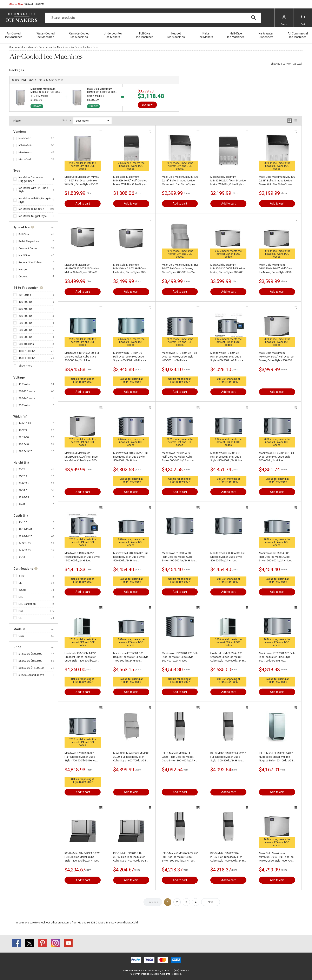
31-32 (22, 557)
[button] (27, 4)
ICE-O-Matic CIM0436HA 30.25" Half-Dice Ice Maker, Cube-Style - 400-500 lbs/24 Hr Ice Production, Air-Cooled (131, 857)
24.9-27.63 (25, 550)
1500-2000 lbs (27, 358)
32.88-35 (24, 497)
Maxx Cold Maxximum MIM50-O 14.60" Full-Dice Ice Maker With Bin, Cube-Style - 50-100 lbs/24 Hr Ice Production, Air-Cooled (82, 181)
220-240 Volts (27, 398)
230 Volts (24, 405)
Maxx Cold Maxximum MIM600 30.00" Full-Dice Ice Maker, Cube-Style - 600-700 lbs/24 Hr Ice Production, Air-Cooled (131, 757)
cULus (22, 590)
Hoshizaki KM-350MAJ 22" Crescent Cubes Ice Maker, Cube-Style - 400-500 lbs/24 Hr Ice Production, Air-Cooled (82, 657)
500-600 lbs (25, 323)
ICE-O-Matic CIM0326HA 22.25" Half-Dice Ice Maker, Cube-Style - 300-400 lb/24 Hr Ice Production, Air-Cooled (179, 757)
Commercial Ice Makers (22, 47)
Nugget (23, 269)
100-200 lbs (25, 302)
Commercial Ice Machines (53, 47)
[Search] (153, 18)
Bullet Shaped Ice (29, 241)
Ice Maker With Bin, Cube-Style (34, 190)
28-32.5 (23, 490)
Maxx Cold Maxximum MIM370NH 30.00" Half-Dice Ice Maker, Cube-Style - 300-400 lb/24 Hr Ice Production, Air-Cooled (276, 269)
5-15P (22, 576)
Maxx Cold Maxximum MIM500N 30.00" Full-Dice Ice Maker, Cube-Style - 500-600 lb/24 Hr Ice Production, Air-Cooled (276, 357)
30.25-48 (24, 444)
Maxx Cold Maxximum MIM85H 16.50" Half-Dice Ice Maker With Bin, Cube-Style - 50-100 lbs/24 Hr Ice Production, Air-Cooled (130, 181)
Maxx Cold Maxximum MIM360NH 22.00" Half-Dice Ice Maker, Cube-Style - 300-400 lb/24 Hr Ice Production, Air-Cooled (130, 269)
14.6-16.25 (25, 423)
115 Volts (24, 384)
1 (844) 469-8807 (83, 382)
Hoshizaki (25, 138)
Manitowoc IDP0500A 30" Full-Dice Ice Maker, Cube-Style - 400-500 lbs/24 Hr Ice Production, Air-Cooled (228, 557)
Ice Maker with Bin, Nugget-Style (35, 200)
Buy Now (147, 105)
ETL (21, 597)
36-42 (22, 504)
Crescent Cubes (28, 248)
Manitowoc (25, 152)
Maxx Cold (25, 159)
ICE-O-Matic (25, 145)
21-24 (22, 469)
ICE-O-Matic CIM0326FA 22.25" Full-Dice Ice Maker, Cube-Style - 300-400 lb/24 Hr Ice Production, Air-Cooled (228, 757)
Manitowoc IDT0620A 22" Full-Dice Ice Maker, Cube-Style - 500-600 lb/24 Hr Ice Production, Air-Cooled (131, 457)
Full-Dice (24, 234)
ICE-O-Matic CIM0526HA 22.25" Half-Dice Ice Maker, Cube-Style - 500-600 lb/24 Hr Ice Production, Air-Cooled (228, 857)
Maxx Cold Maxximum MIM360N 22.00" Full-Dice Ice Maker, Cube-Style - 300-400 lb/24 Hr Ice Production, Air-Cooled (82, 269)
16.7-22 (23, 430)
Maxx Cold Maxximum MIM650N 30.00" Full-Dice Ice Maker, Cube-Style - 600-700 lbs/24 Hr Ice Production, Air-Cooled (276, 857)
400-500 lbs (25, 316)
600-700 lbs (25, 330)
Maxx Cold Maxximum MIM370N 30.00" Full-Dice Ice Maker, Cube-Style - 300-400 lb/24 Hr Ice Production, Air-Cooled (228, 269)
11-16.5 (23, 522)
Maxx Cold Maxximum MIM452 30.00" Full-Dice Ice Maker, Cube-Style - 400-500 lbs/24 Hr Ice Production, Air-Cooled (180, 269)
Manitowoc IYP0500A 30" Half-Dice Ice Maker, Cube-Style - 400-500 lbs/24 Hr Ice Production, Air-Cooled (178, 557)
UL (20, 618)
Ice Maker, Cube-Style (31, 209)
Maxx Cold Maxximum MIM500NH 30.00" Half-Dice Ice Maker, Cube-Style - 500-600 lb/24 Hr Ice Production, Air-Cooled (81, 457)
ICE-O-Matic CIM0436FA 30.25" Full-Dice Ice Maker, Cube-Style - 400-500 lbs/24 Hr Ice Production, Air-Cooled (82, 857)
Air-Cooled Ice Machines (85, 47)
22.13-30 (24, 437)
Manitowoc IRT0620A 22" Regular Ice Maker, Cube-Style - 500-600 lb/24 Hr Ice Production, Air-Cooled (82, 557)
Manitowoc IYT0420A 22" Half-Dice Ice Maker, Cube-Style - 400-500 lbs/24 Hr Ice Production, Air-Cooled (227, 357)
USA (21, 636)
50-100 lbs (25, 295)
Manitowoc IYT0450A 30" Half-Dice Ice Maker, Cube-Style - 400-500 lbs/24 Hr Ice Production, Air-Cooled (130, 357)
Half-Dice (24, 255)
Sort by (67, 120)
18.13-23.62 (25, 529)
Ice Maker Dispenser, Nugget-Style (31, 179)
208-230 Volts (27, 391)
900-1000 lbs (26, 344)
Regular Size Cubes (30, 262)
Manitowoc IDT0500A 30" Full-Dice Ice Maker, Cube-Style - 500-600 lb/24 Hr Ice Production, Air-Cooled (131, 557)
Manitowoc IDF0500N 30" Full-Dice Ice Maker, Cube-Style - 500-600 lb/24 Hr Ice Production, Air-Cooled (277, 457)
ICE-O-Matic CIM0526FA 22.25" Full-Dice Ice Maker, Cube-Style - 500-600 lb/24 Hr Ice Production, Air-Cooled (180, 857)
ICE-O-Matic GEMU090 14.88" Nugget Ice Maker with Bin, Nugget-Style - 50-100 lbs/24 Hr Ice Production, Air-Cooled (276, 757)
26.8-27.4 (24, 483)
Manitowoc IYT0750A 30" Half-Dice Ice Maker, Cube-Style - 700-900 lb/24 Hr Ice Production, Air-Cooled (80, 757)
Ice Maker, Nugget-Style (33, 216)
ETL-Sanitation (27, 604)
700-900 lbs (25, 337)
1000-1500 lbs (27, 351)
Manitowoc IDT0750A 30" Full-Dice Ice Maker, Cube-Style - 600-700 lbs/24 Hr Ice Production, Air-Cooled (277, 657)
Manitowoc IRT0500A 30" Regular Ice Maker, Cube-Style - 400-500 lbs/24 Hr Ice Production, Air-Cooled (131, 657)
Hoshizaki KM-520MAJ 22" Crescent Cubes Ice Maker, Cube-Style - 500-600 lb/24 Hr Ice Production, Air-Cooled (228, 657)
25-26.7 (23, 476)
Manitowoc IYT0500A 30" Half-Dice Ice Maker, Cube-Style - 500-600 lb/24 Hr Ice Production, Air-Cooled (275, 557)
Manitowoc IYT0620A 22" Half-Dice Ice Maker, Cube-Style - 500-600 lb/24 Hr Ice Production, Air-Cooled (178, 457)
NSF (21, 611)
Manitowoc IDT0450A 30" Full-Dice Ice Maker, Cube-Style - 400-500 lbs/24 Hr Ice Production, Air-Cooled (82, 357)
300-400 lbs (25, 309)
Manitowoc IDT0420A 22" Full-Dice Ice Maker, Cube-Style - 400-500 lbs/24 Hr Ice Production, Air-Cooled (180, 357)
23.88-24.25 (25, 536)
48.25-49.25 (25, 451)
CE (20, 583)
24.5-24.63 (25, 543)
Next (211, 902)
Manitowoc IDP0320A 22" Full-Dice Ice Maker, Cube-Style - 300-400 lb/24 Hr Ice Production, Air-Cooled (180, 657)
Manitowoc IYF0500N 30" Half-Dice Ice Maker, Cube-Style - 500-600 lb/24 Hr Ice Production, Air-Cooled (226, 457)
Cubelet (23, 276)
